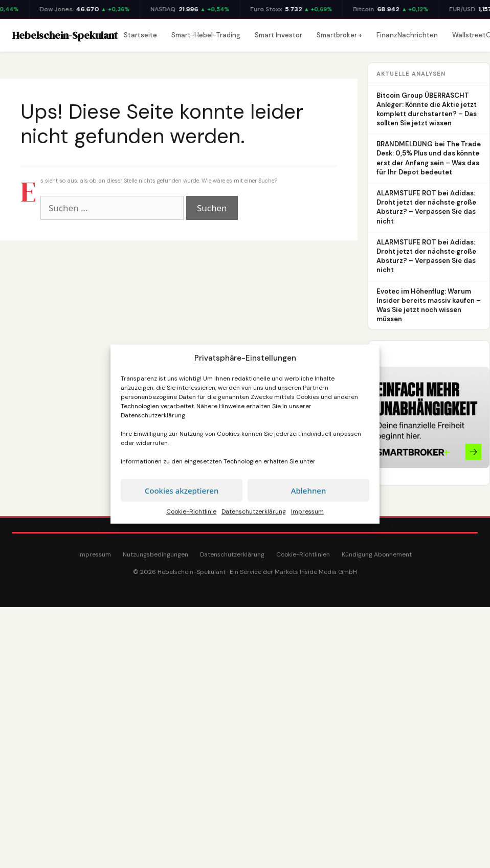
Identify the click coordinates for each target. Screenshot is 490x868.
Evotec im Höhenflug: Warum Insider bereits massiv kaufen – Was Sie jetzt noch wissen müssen (429, 305)
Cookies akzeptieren (182, 490)
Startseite (140, 35)
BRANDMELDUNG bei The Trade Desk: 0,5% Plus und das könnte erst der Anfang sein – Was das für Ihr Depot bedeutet (429, 158)
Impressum (307, 511)
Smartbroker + (339, 35)
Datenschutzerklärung (153, 415)
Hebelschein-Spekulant (65, 35)
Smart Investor (279, 35)
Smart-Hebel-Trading (206, 35)
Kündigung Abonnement (377, 554)
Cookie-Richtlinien (303, 554)
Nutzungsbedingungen (155, 554)
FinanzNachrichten (407, 35)
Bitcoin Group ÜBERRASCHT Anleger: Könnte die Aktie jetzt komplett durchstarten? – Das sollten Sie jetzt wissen (427, 109)
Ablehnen (309, 490)
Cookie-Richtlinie (191, 511)
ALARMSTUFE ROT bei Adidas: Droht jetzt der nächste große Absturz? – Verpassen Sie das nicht (426, 207)
